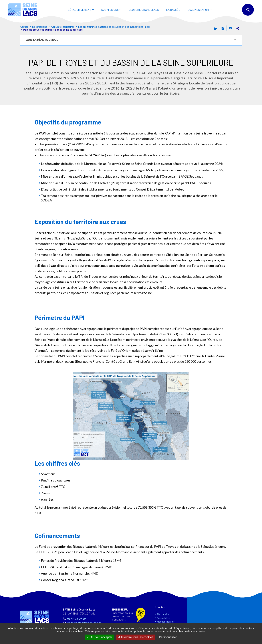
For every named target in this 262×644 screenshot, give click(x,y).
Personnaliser (168, 637)
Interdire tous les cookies (136, 637)
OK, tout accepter (99, 637)
